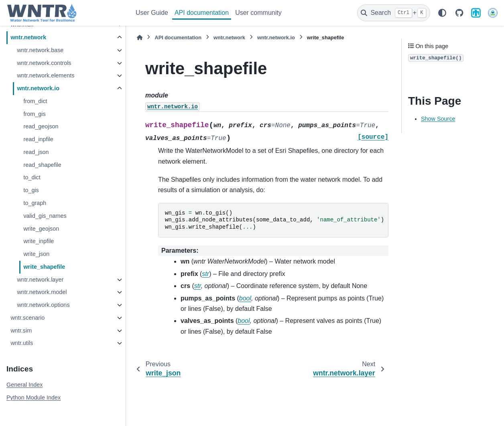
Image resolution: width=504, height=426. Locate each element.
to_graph (35, 203)
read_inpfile (38, 139)
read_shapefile (42, 165)
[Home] (140, 38)
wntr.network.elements (46, 75)
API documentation (202, 13)
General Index (24, 385)
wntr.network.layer (40, 280)
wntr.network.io (38, 88)
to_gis (31, 190)
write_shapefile (44, 267)
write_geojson (41, 229)
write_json (36, 254)
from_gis (34, 114)
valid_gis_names (45, 216)
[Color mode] (442, 13)
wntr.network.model (42, 292)
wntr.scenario (27, 318)
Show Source (438, 119)
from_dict (35, 101)
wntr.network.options (43, 305)
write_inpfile (39, 241)
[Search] (394, 13)
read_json (36, 152)
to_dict (32, 177)
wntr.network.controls (44, 63)
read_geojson (41, 126)
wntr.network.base (40, 50)
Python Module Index (34, 398)
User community (258, 13)
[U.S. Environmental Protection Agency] (493, 13)
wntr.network (28, 37)
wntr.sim (21, 331)
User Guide (152, 13)
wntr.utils (22, 343)
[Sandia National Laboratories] (476, 13)
